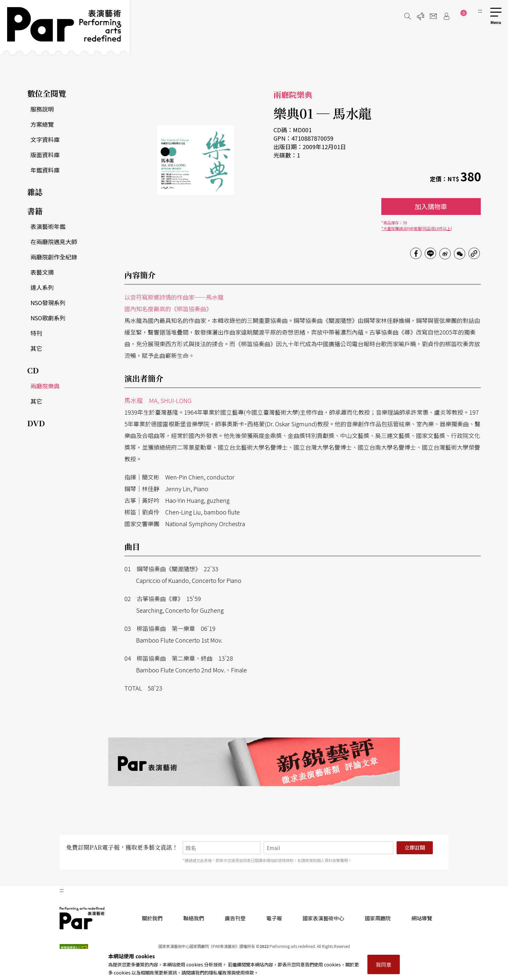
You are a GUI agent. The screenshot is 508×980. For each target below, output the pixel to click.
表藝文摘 (42, 272)
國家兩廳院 (378, 918)
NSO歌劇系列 (48, 318)
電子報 (274, 918)
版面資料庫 (45, 155)
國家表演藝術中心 (323, 918)
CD (33, 370)
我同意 (384, 964)
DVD (36, 423)
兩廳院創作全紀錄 (54, 257)
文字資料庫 (45, 139)
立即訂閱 (415, 848)
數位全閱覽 (47, 93)
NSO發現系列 (48, 302)
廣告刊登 (235, 918)
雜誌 (35, 192)
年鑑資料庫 (45, 170)
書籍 (35, 211)
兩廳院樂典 (45, 386)
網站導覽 (422, 918)
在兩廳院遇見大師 (54, 242)
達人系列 (42, 287)
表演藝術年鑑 (48, 226)
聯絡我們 (194, 918)
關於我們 (152, 918)
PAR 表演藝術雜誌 (82, 918)
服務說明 (42, 109)
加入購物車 (431, 206)
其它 (36, 348)
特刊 (36, 333)
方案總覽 (42, 124)
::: (480, 10)
